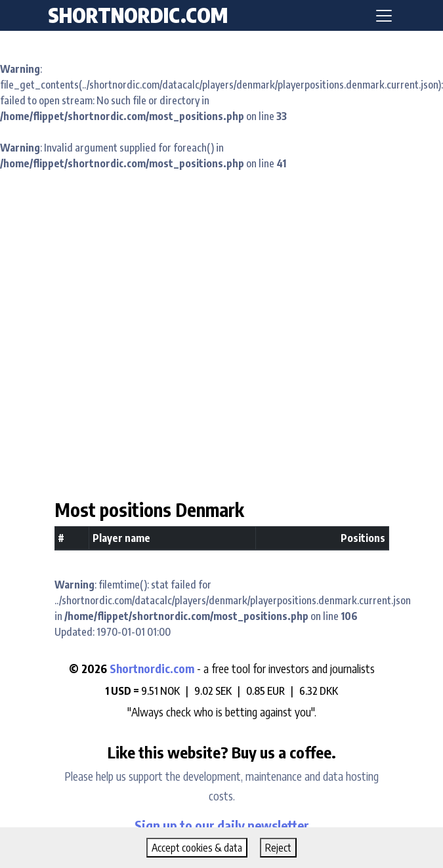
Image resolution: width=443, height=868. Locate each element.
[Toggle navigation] (384, 16)
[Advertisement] (217, 327)
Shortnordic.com (152, 669)
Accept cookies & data (197, 848)
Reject (278, 848)
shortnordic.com (138, 15)
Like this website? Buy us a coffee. (222, 752)
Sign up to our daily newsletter (222, 825)
